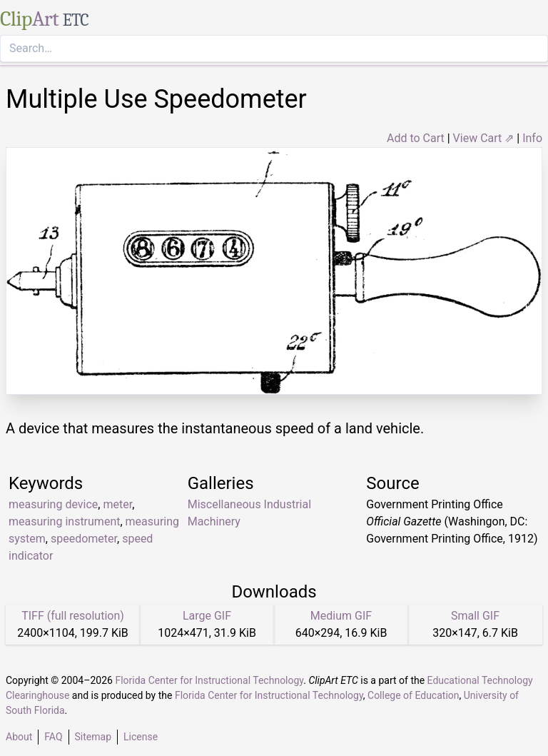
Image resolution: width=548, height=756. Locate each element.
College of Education (413, 695)
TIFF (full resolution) (73, 616)
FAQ (53, 737)
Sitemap (93, 737)
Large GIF (207, 616)
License (141, 737)
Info (532, 138)
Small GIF (475, 616)
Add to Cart (416, 138)
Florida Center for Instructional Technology (209, 680)
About (19, 737)
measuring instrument (64, 521)
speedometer (84, 539)
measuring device (53, 504)
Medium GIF (341, 616)
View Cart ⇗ (484, 138)
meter (117, 504)
